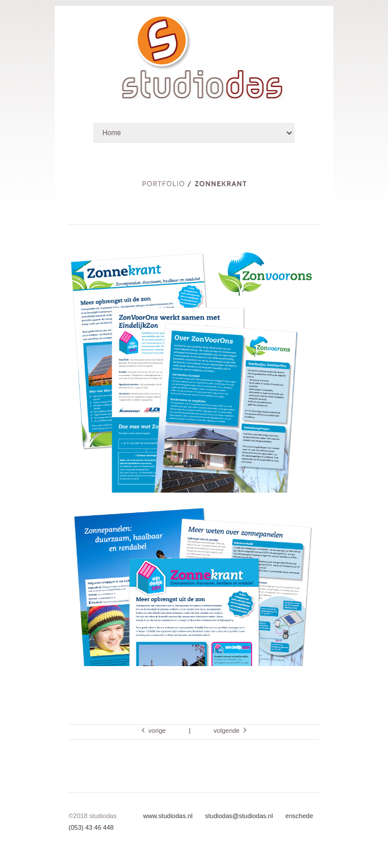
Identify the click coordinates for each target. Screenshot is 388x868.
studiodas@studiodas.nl (238, 816)
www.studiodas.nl (168, 816)
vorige (155, 730)
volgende (229, 730)
